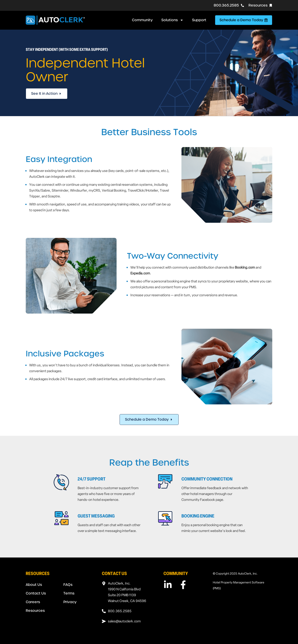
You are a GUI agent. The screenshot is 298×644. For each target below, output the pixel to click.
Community (142, 20)
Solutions (172, 20)
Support (199, 20)
